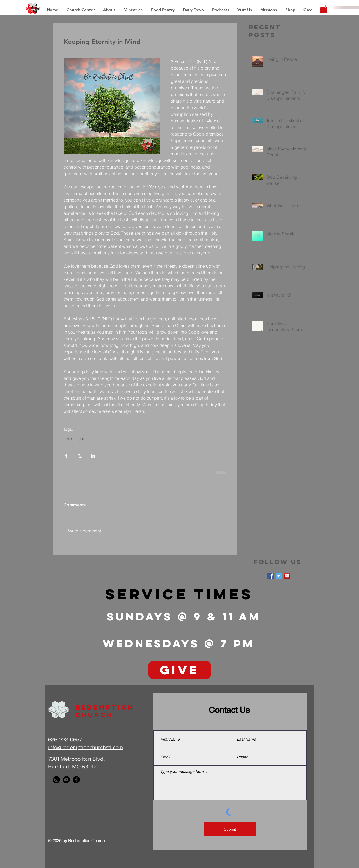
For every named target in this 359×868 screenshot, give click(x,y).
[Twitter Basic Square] (279, 576)
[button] (269, 10)
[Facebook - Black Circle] (76, 780)
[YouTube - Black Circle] (66, 780)
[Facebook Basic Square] (271, 576)
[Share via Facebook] (66, 456)
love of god (75, 438)
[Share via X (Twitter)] (80, 456)
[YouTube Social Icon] (287, 576)
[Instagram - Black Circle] (56, 780)
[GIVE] (180, 670)
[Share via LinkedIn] (93, 456)
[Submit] (230, 829)
